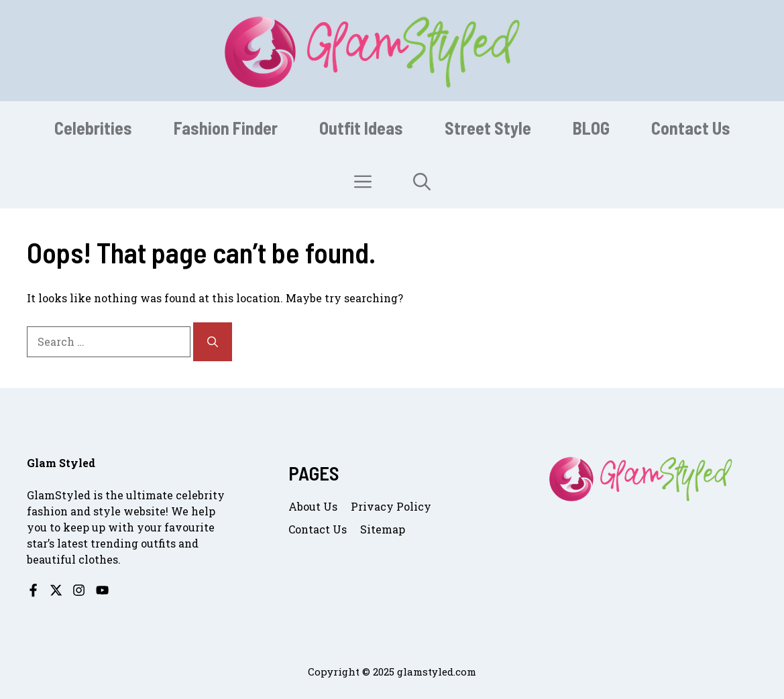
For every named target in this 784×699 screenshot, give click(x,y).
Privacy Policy (391, 506)
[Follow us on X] (56, 590)
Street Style (488, 128)
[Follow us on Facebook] (33, 590)
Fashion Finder (226, 128)
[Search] (213, 342)
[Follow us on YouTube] (102, 590)
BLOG (591, 128)
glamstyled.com (437, 672)
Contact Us (691, 128)
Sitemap (383, 529)
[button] (422, 182)
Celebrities (93, 128)
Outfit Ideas (361, 128)
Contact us (318, 529)
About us (313, 506)
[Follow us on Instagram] (79, 590)
